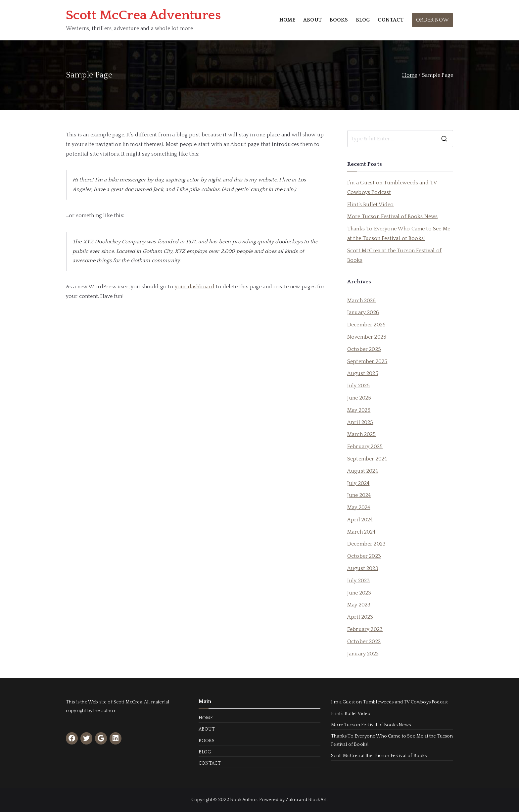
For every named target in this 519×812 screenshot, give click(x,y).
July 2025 (358, 386)
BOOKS (339, 20)
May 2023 (359, 605)
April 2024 (360, 520)
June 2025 (359, 398)
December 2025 (366, 325)
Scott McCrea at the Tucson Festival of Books (394, 255)
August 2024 (363, 471)
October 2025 (364, 349)
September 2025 (367, 361)
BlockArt (317, 800)
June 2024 (359, 495)
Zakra (292, 800)
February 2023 (365, 629)
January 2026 (363, 312)
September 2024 (367, 459)
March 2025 (362, 434)
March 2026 (362, 301)
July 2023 (358, 581)
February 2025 (365, 447)
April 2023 (360, 617)
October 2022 (364, 642)
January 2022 (363, 654)
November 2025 (367, 337)
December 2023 (366, 544)
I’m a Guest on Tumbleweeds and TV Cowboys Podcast (392, 188)
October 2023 (364, 556)
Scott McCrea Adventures (143, 15)
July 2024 (358, 483)
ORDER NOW (432, 20)
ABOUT (312, 20)
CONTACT (391, 20)
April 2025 (360, 422)
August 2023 (363, 568)
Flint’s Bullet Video (370, 205)
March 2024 (361, 532)
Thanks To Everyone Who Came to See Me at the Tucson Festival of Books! (399, 234)
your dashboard (195, 287)
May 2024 (359, 507)
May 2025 (359, 410)
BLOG (363, 20)
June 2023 (359, 593)
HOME (287, 20)
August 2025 (363, 373)
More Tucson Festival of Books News (392, 216)
